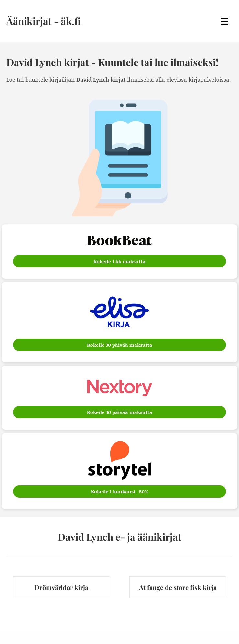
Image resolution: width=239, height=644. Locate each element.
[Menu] (224, 21)
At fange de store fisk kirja (178, 587)
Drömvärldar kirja (61, 587)
